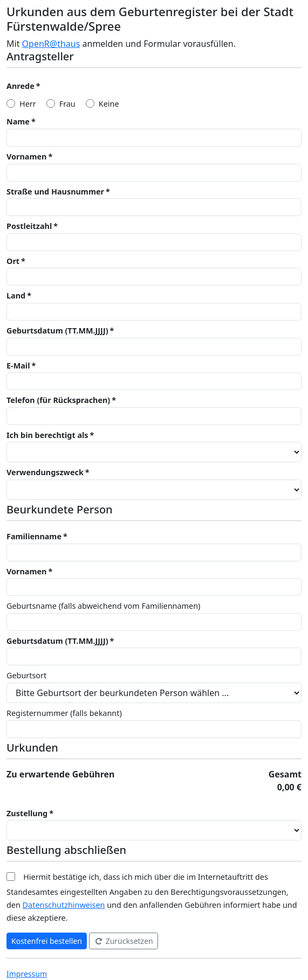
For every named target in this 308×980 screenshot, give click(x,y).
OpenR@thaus (51, 44)
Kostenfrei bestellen (47, 941)
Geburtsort (26, 675)
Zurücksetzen (124, 941)
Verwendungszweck (45, 472)
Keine (109, 104)
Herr (28, 104)
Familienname (34, 536)
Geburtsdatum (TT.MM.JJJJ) (57, 331)
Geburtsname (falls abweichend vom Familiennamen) (103, 606)
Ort (13, 261)
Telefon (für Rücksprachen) (58, 400)
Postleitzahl (29, 226)
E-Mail (18, 366)
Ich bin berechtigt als (47, 435)
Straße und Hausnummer (55, 192)
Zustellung (27, 813)
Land (16, 296)
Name (18, 121)
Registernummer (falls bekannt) (64, 713)
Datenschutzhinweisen (64, 905)
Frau (67, 104)
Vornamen (26, 157)
